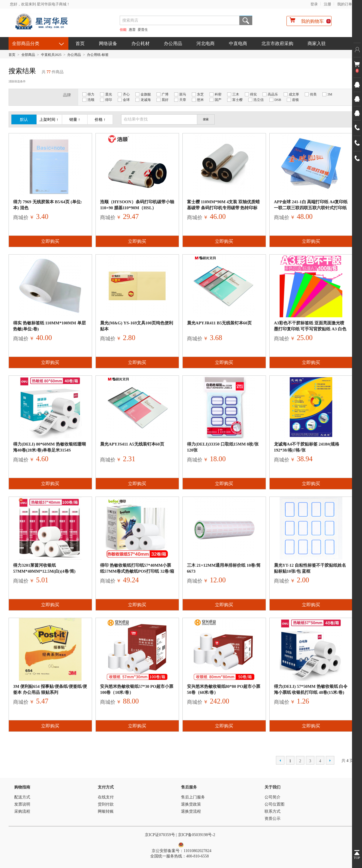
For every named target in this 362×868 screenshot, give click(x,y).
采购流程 (22, 811)
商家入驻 (317, 43)
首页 (80, 43)
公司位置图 (274, 804)
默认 (24, 120)
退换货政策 (191, 804)
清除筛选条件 (17, 81)
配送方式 (22, 797)
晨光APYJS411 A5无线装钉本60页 (132, 444)
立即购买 (50, 241)
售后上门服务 (193, 797)
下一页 (330, 760)
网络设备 (108, 43)
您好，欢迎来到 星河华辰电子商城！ (40, 4)
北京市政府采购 (277, 43)
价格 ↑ (100, 120)
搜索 (246, 20)
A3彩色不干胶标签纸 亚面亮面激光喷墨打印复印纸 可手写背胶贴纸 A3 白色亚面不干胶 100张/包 (310, 329)
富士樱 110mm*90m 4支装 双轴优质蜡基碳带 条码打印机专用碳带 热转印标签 (223, 208)
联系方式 (272, 811)
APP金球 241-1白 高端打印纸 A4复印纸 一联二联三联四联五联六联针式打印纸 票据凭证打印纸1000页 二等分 (311, 208)
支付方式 (106, 787)
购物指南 (22, 787)
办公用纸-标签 (98, 55)
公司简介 (272, 797)
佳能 (123, 30)
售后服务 (189, 787)
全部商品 (28, 55)
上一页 (280, 760)
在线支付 (106, 797)
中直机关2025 (51, 55)
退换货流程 (191, 811)
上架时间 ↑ (49, 120)
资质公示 (272, 819)
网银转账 (106, 811)
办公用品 (173, 43)
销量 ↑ (75, 120)
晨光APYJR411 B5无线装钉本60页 (219, 323)
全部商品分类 (26, 43)
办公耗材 (141, 43)
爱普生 (143, 30)
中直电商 (238, 43)
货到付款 (106, 804)
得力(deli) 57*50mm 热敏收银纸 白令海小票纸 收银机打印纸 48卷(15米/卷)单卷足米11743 (311, 692)
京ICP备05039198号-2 (197, 835)
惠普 (132, 30)
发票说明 (22, 804)
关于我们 (272, 787)
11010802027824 (197, 851)
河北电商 (206, 43)
